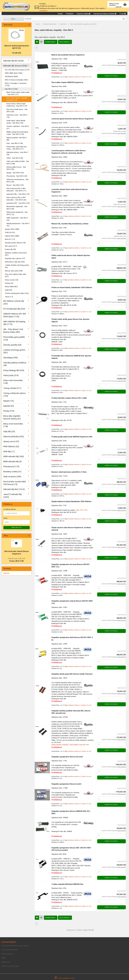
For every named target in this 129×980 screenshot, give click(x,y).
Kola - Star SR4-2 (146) (15, 143)
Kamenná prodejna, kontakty (105, 14)
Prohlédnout (57, 73)
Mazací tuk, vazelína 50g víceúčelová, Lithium (70, 224)
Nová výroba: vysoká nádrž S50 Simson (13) (15, 483)
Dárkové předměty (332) (14, 437)
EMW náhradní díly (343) (14, 456)
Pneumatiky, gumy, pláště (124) (14, 338)
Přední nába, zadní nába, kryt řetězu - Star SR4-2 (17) (17, 148)
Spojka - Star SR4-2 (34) (15, 173)
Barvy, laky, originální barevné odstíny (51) (12, 417)
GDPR (4, 958)
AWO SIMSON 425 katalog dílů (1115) (14, 323)
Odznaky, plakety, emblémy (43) (15, 364)
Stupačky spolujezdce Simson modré (66, 784)
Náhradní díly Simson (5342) (15, 66)
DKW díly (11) (9, 452)
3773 (81, 510)
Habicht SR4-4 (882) (12, 236)
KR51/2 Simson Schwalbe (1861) (17, 80)
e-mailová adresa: (10, 509)
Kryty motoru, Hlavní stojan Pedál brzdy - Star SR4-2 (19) (17, 105)
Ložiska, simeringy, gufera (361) (14, 351)
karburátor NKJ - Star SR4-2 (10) (18, 194)
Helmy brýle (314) (11, 375)
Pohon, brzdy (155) (12, 280)
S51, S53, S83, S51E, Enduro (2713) (17, 70)
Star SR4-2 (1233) (11, 89)
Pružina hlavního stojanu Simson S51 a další (69, 398)
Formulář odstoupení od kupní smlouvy (15, 946)
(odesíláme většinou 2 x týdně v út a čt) (79, 77)
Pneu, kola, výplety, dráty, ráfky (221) (16, 275)
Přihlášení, (70, 14)
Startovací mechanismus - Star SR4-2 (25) (18, 181)
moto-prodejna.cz (8, 954)
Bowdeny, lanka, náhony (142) (15, 243)
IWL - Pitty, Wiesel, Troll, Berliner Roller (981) (13, 331)
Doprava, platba (84, 14)
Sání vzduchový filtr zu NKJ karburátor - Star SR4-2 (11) (16, 190)
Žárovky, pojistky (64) (12, 345)
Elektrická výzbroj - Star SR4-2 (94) (17, 153)
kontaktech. (44, 11)
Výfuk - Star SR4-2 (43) (15, 158)
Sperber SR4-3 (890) (12, 229)
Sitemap (6, 573)
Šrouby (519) (9, 411)
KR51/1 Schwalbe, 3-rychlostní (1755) (16, 84)
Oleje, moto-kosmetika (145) (13, 382)
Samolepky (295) (11, 358)
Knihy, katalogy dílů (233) (14, 370)
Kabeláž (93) (9, 406)
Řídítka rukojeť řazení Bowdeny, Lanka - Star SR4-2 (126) (17, 133)
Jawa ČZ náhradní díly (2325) (13, 496)
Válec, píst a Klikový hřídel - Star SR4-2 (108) (18, 162)
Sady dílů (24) (9, 431)
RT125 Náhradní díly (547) (14, 309)
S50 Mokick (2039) (11, 77)
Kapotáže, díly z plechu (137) (15, 258)
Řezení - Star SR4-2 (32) (15, 185)
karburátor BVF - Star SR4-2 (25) (18, 203)
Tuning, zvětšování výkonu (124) (15, 395)
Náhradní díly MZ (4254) (13, 61)
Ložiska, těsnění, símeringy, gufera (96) (17, 266)
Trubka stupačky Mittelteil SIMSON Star (67, 884)
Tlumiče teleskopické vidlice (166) (17, 293)
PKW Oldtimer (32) (11, 446)
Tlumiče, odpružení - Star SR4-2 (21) (18, 127)
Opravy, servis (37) (11, 441)
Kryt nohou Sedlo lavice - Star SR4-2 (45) (17, 110)
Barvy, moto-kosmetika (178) (13, 425)
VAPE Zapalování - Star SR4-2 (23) (17, 219)
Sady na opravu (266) (12, 476)
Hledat (60, 14)
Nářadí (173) (9, 401)
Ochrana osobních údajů (10, 966)
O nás (123, 14)
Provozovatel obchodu (10, 950)
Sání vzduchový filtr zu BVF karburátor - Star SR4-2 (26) (16, 199)
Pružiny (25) (9, 283)
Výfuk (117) (9, 297)
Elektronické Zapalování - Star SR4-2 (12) (17, 213)
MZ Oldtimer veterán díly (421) (14, 302)
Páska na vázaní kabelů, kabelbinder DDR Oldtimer (72, 287)
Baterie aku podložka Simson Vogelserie (68, 55)
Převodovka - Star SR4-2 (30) (17, 176)
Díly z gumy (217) (11, 246)
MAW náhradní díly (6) (12, 461)
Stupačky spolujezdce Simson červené (67, 757)
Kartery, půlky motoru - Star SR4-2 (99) (16, 168)
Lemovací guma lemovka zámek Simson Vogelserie (73, 119)
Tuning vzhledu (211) (12, 388)
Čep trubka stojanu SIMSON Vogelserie (67, 82)
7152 (86, 510)
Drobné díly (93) (10, 249)
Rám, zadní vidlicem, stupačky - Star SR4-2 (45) (18, 99)
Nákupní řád (6, 962)
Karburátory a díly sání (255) (15, 262)
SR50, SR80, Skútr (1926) (14, 73)
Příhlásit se (17, 528)
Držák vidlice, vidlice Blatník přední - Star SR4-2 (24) (16, 122)
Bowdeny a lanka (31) (12, 472)
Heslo (5, 518)
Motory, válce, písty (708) (14, 271)
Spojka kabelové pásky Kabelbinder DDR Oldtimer (72, 501)
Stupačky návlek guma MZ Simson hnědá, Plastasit (72, 674)
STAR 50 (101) (10, 233)
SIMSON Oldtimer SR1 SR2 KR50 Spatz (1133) (15, 315)
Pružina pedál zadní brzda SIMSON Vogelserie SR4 (72, 437)
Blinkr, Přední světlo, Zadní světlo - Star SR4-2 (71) (18, 93)
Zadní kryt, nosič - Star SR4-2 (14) (17, 116)
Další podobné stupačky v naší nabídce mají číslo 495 (70, 745)
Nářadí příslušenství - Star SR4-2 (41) (18, 225)
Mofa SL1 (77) (10, 239)
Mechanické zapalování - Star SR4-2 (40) (17, 208)
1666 (77, 510)
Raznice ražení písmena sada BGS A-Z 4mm (69, 472)
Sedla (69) (8, 290)
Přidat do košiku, (111, 76)
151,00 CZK (17, 53)
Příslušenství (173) (11, 467)
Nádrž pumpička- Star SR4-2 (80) (17, 139)
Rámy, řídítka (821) (11, 287)
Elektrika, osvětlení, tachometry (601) (16, 254)
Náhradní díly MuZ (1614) (14, 489)
